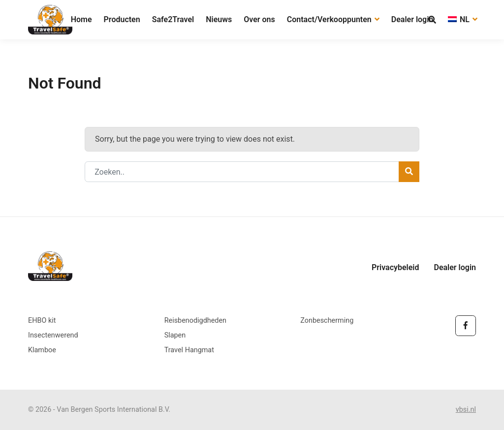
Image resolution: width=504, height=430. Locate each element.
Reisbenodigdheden (195, 321)
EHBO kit (42, 321)
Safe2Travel (173, 19)
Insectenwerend (53, 335)
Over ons (259, 19)
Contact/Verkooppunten (333, 19)
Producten (122, 19)
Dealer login (412, 19)
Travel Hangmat (189, 350)
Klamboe (42, 350)
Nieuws (219, 19)
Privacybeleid (395, 267)
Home (81, 19)
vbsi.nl (466, 410)
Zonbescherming (327, 321)
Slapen (175, 335)
